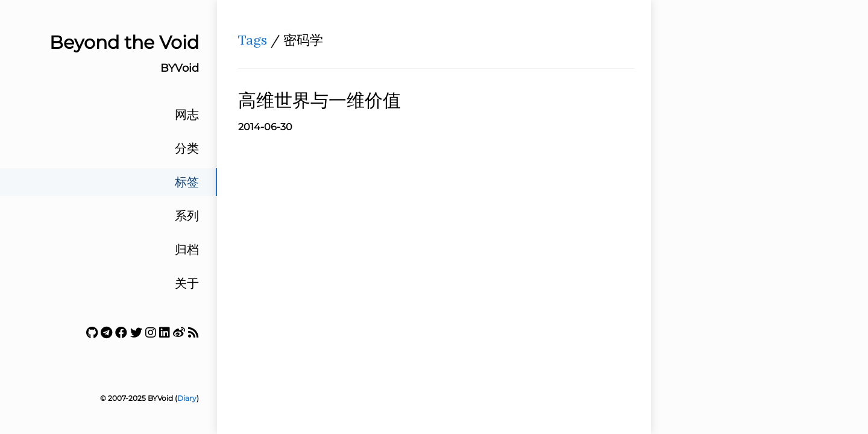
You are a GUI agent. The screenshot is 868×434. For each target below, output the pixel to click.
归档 (187, 250)
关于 (187, 283)
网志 (187, 115)
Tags (253, 40)
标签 (187, 182)
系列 (187, 216)
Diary (187, 398)
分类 (187, 148)
